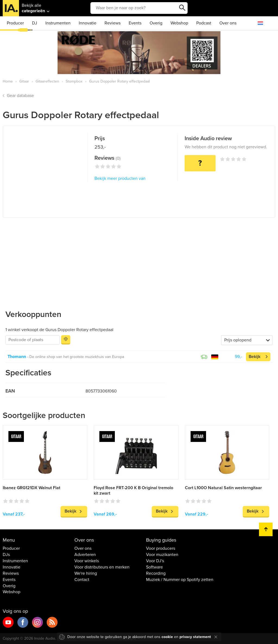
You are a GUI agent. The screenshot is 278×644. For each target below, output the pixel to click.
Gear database (20, 96)
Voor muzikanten (162, 555)
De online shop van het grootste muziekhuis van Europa (77, 357)
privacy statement (195, 637)
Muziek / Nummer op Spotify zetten (180, 580)
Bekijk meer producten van (120, 178)
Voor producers (161, 548)
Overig (156, 23)
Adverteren (85, 555)
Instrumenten (58, 23)
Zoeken (182, 8)
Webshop (179, 23)
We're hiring (86, 573)
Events (135, 23)
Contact (82, 580)
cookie (167, 637)
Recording (156, 573)
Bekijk (255, 357)
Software (154, 567)
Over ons (228, 23)
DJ (35, 23)
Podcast (204, 23)
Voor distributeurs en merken (102, 567)
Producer (15, 23)
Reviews (113, 23)
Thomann (17, 357)
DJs (6, 555)
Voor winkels (87, 561)
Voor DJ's (155, 561)
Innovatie (88, 23)
